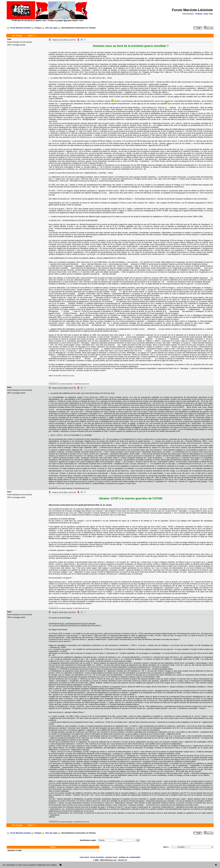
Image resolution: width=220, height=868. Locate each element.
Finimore (199, 14)
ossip (206, 14)
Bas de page (17, 36)
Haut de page (17, 825)
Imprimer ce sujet (15, 850)
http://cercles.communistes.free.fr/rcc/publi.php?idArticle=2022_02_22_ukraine (80, 505)
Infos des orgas (51, 28)
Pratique (38, 28)
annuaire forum (111, 857)
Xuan (211, 14)
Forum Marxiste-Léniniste (20, 28)
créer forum (84, 857)
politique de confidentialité (130, 857)
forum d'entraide (97, 857)
